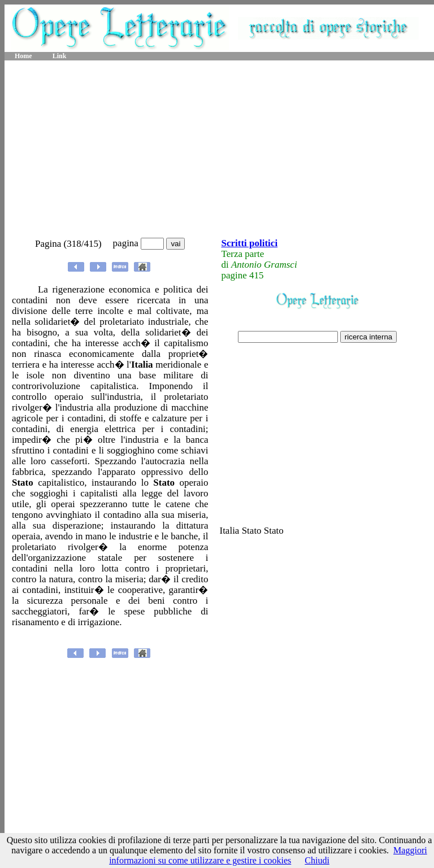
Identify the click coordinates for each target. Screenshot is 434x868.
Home (23, 56)
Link (60, 56)
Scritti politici (249, 243)
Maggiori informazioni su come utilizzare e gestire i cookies (268, 855)
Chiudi (317, 860)
